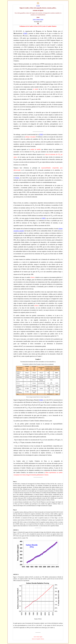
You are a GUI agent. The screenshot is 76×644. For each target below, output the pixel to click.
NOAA (17, 178)
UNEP (25, 33)
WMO (41, 400)
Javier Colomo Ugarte (38, 19)
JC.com (38, 6)
